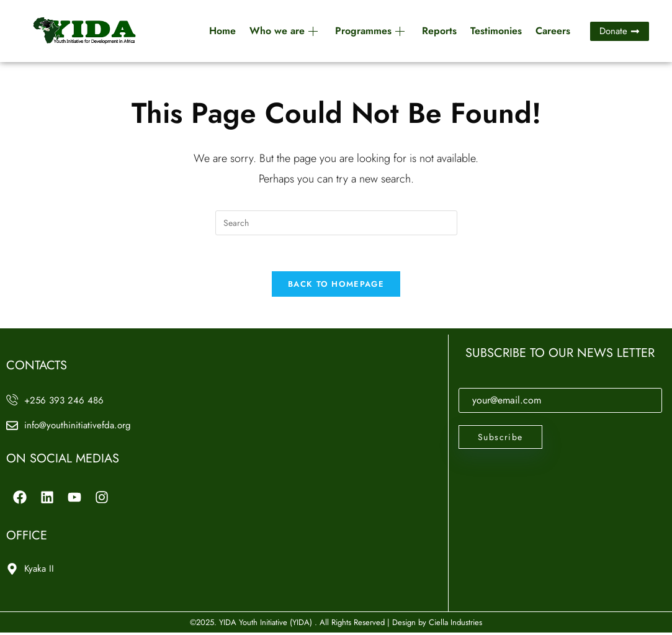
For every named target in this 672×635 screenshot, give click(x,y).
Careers (553, 31)
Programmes (370, 31)
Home (222, 31)
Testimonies (496, 31)
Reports (439, 31)
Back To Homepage (336, 286)
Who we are (284, 31)
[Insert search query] (336, 223)
